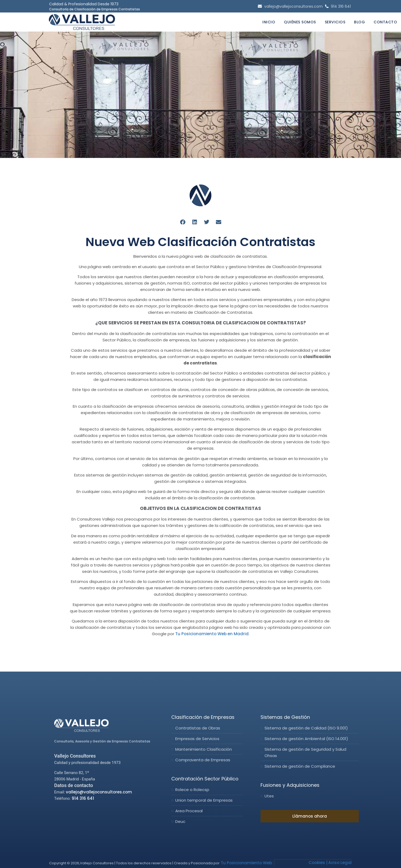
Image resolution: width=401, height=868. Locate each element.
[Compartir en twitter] (206, 222)
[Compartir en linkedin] (195, 222)
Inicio (269, 22)
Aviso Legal (340, 862)
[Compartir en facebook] (183, 222)
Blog (359, 22)
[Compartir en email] (218, 222)
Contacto (385, 22)
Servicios (335, 22)
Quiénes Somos (300, 22)
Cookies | (318, 862)
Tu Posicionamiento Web (246, 863)
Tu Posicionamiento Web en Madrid (212, 634)
